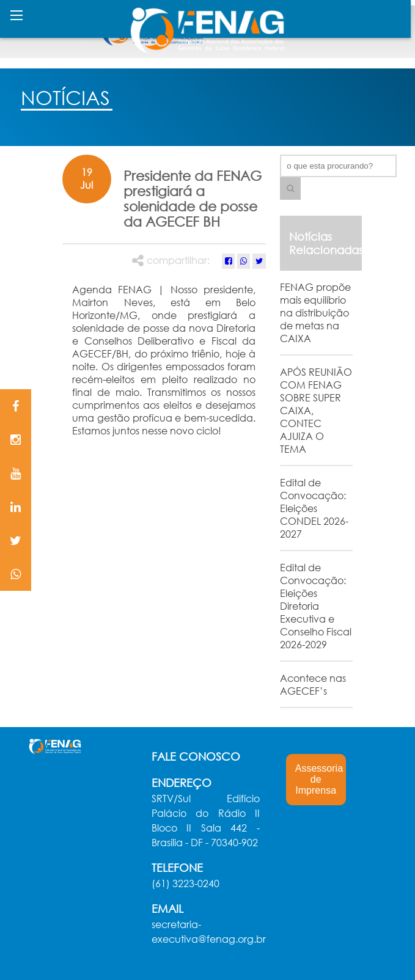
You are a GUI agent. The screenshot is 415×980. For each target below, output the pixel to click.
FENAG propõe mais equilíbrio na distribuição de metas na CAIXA (315, 313)
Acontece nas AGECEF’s (313, 684)
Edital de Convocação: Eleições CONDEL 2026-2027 (314, 508)
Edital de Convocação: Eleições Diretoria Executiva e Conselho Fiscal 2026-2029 (316, 606)
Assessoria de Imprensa (319, 779)
